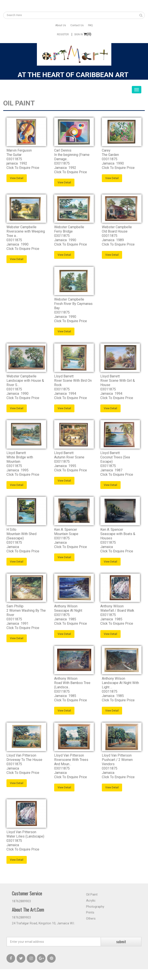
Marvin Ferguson (19, 150)
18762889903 (21, 901)
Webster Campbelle (21, 227)
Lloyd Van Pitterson (21, 755)
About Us (61, 25)
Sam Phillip (15, 606)
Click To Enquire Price (23, 168)
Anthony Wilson (66, 606)
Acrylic (91, 901)
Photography (95, 907)
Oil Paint (92, 894)
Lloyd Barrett (64, 376)
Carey (106, 150)
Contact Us (77, 25)
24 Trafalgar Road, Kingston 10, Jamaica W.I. (43, 923)
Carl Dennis (63, 150)
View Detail (17, 178)
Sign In (79, 34)
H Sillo (11, 530)
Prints (90, 912)
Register (63, 34)
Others (91, 919)
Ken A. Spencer (66, 530)
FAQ (90, 25)
